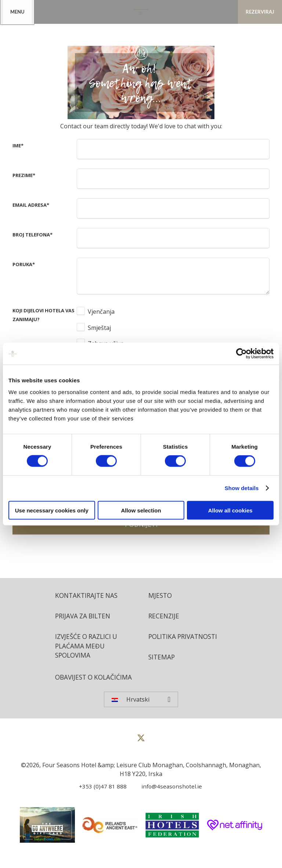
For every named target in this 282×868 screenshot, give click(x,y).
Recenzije (164, 617)
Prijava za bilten (84, 617)
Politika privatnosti (185, 637)
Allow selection (141, 510)
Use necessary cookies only (52, 510)
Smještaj (99, 328)
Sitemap (162, 658)
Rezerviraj (260, 12)
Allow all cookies (230, 510)
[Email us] (168, 798)
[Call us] (100, 798)
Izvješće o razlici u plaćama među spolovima (88, 647)
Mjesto (161, 596)
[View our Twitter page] (141, 753)
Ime (18, 146)
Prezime (24, 175)
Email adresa (31, 205)
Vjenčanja (101, 312)
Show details (242, 488)
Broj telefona (32, 235)
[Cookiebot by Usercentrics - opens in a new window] (241, 354)
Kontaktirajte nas (88, 596)
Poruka (24, 264)
